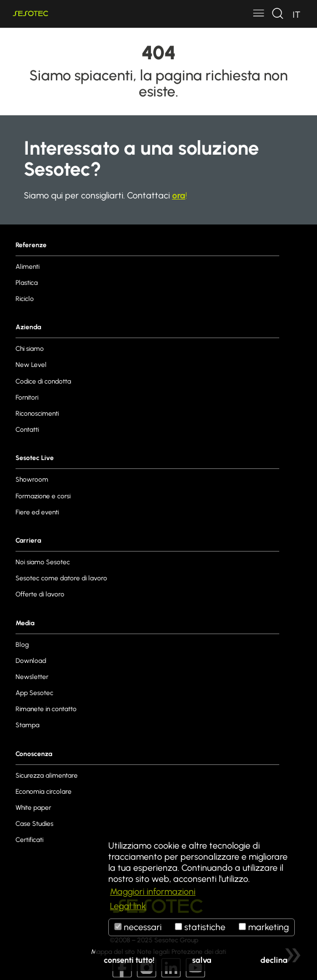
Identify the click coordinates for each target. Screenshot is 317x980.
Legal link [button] (128, 906)
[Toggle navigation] (259, 14)
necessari (138, 927)
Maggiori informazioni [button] (153, 892)
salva (202, 960)
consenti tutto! (129, 960)
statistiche (200, 927)
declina (274, 960)
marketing (264, 927)
